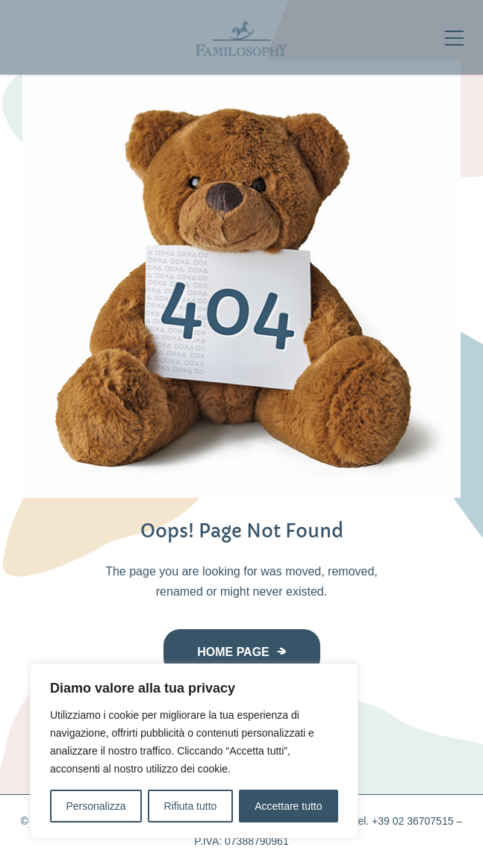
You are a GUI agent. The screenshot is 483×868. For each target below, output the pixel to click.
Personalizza (96, 806)
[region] (194, 751)
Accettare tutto (288, 806)
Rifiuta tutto (191, 806)
